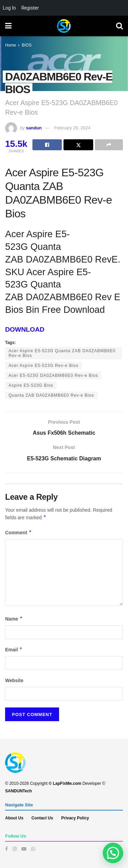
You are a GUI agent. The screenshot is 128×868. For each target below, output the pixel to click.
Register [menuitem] (30, 8)
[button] (113, 853)
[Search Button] (119, 26)
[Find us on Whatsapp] (33, 849)
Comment (18, 533)
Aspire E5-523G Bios (31, 385)
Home (11, 45)
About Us (14, 818)
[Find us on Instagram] (15, 849)
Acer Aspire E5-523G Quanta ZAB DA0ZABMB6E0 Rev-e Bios (62, 353)
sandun (34, 128)
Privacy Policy (75, 818)
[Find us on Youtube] (24, 849)
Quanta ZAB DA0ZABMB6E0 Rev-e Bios (51, 395)
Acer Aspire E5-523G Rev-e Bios (44, 366)
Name (14, 619)
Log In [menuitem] (9, 8)
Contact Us (42, 818)
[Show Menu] (8, 26)
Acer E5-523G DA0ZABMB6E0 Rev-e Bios (53, 375)
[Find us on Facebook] (6, 849)
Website (14, 680)
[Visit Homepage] (64, 26)
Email (14, 650)
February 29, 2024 (72, 128)
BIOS (27, 45)
